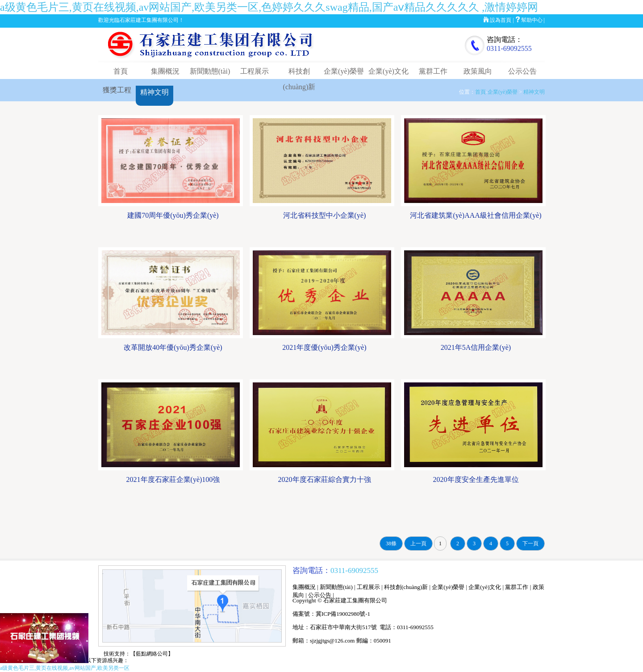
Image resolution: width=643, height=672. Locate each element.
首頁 (121, 71)
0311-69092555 (509, 48)
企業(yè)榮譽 (344, 71)
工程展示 (255, 71)
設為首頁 (501, 20)
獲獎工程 (117, 90)
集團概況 (165, 71)
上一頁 (418, 543)
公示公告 (522, 71)
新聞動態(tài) (210, 71)
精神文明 (154, 92)
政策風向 (478, 71)
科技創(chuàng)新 (406, 587)
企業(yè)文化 (388, 71)
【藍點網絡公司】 (152, 654)
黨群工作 (433, 71)
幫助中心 (532, 20)
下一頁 (530, 543)
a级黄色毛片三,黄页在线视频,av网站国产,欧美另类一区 (65, 668)
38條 (391, 543)
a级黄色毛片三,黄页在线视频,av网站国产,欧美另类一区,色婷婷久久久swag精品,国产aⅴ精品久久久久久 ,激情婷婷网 (269, 7)
